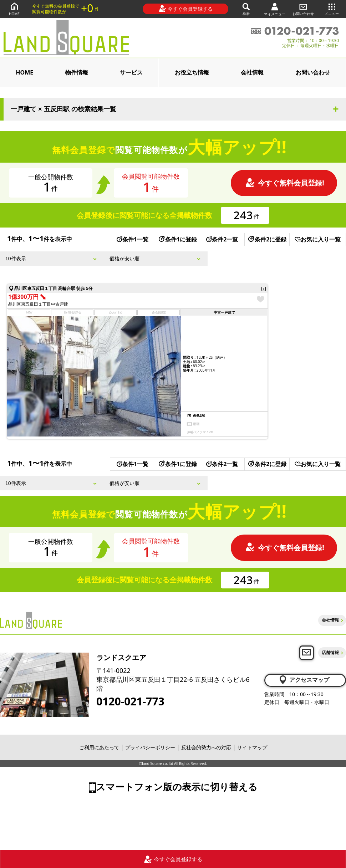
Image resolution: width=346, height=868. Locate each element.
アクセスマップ (304, 680)
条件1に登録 (177, 239)
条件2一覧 (222, 239)
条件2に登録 (267, 239)
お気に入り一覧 (318, 239)
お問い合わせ (303, 9)
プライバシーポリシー (150, 747)
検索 (246, 9)
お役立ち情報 (192, 72)
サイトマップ (252, 747)
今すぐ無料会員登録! (285, 183)
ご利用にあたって (99, 747)
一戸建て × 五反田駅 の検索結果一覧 (63, 109)
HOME (14, 9)
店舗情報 (330, 652)
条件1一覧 (133, 239)
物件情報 (77, 72)
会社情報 (252, 72)
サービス (131, 72)
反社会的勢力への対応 (206, 747)
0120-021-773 (130, 701)
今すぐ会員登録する (186, 9)
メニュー (332, 9)
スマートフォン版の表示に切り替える (177, 787)
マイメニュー (275, 9)
